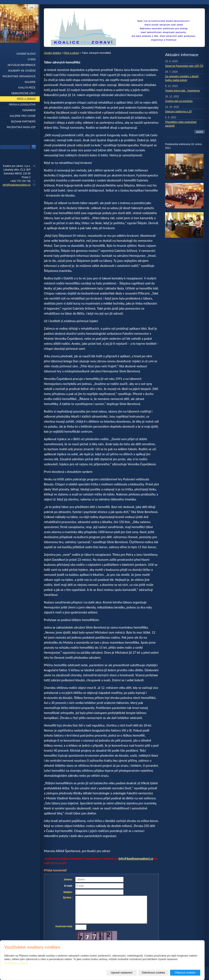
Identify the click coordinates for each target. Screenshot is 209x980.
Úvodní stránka (52, 53)
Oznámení (29, 110)
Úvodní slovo (26, 54)
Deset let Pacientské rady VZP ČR (184, 66)
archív (199, 132)
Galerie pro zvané (23, 116)
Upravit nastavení (122, 973)
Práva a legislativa (22, 105)
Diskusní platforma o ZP (178, 112)
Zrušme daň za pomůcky (179, 101)
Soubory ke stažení (22, 71)
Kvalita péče (27, 88)
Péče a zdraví (71, 53)
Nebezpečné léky (24, 93)
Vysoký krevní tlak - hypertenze (182, 91)
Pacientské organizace (19, 76)
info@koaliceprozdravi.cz (17, 185)
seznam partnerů (23, 122)
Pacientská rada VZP (21, 127)
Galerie (30, 82)
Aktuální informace (22, 65)
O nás (32, 59)
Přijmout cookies (185, 973)
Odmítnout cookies (154, 973)
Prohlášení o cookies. (16, 963)
